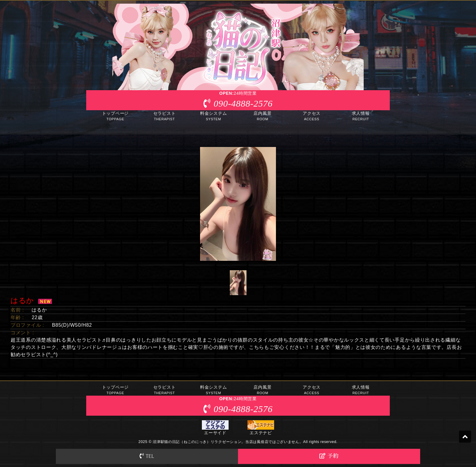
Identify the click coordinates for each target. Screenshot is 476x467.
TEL (147, 456)
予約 (329, 456)
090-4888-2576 (243, 103)
